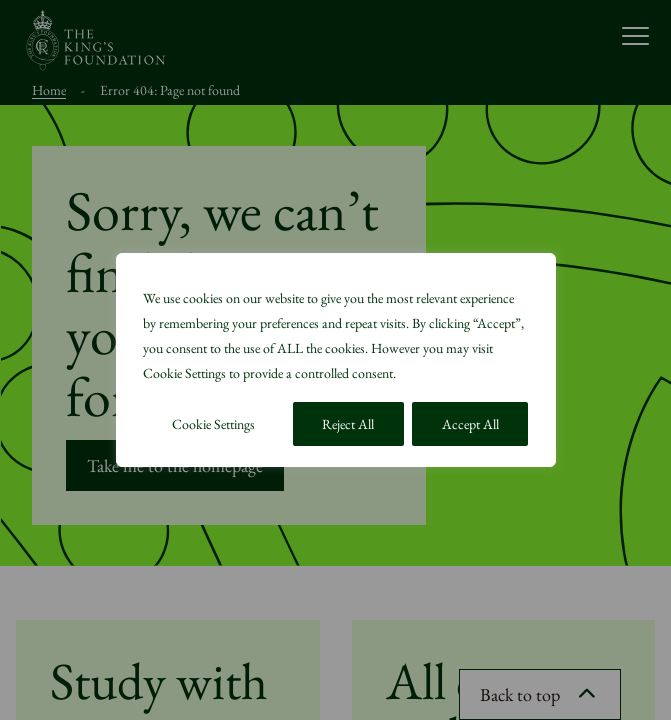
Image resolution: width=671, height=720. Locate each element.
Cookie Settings (213, 424)
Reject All (348, 424)
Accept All (470, 424)
